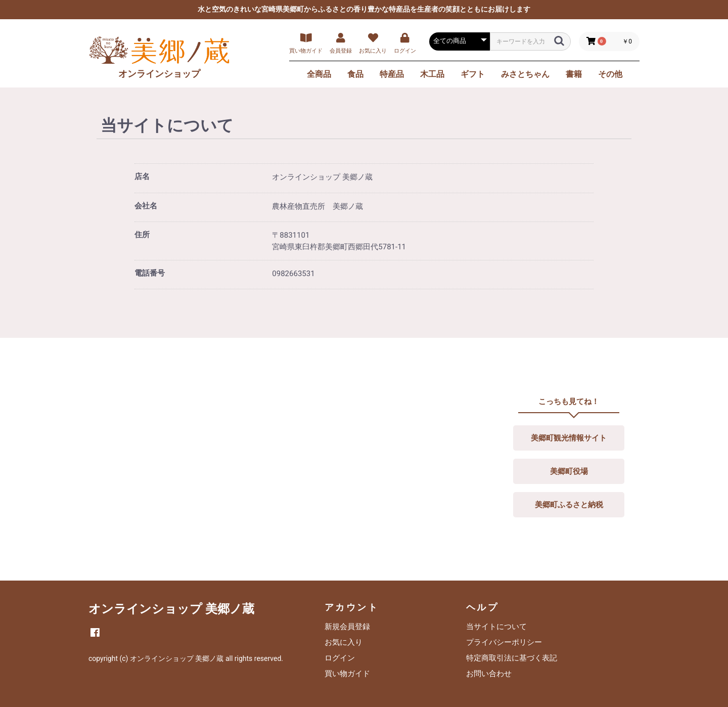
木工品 (432, 74)
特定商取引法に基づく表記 (512, 658)
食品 (355, 74)
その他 (610, 74)
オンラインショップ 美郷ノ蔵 (171, 609)
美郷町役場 (569, 471)
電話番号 (150, 273)
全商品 (319, 74)
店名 (142, 176)
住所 (142, 235)
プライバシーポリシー (504, 642)
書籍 (574, 74)
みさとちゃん (525, 74)
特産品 (392, 74)
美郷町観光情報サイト (569, 438)
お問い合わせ (489, 674)
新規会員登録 (347, 627)
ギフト (473, 74)
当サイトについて (496, 627)
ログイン (340, 658)
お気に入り (344, 642)
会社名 (146, 206)
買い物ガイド (347, 674)
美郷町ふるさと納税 (569, 505)
